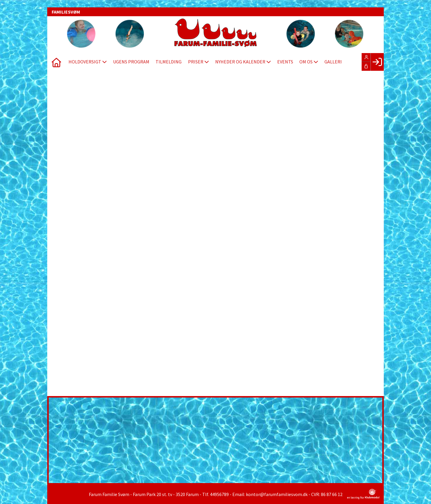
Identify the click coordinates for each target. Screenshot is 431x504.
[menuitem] (56, 62)
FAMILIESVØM (66, 12)
